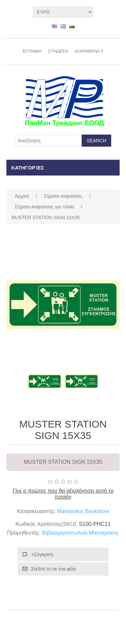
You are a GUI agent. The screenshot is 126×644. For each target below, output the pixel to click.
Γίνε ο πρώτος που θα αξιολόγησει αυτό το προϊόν (63, 494)
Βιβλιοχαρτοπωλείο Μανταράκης (81, 533)
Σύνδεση (58, 51)
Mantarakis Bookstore (83, 511)
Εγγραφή (32, 51)
